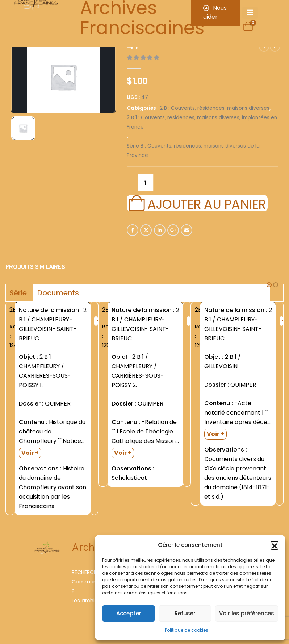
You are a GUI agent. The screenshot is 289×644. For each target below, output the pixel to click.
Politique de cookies (187, 630)
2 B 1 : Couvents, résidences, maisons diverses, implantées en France (202, 122)
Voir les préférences (247, 613)
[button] (275, 545)
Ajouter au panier (206, 203)
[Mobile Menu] (250, 13)
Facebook (133, 230)
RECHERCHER (87, 572)
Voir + (30, 453)
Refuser (185, 613)
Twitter (146, 230)
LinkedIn (160, 230)
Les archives (88, 601)
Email (187, 230)
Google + (173, 230)
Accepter (129, 613)
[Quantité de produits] (146, 183)
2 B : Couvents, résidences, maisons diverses (215, 108)
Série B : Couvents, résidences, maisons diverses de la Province (193, 151)
